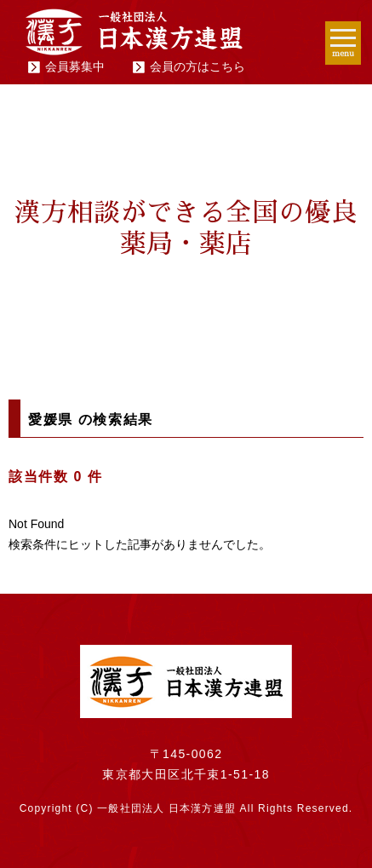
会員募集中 (75, 66)
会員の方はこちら (197, 66)
